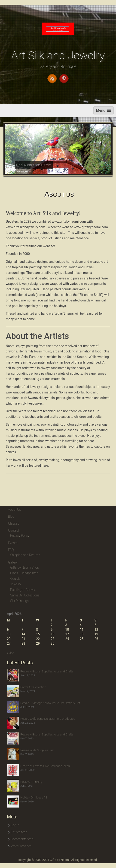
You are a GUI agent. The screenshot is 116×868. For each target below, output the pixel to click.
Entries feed (19, 832)
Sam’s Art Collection (33, 687)
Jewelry (16, 584)
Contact (14, 530)
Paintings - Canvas (23, 590)
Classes (14, 523)
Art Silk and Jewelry (58, 55)
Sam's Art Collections (25, 595)
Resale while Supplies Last (37, 750)
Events (13, 543)
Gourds (15, 579)
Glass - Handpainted (24, 573)
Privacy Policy (20, 535)
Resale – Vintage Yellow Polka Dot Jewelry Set (50, 703)
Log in (15, 825)
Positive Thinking (31, 782)
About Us (14, 510)
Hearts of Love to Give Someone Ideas (45, 766)
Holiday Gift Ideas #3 (34, 797)
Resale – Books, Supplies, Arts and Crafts (47, 671)
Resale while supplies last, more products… (48, 719)
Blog (11, 516)
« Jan (11, 653)
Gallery (13, 562)
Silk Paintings (19, 601)
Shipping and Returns (25, 555)
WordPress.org (21, 846)
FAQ (11, 550)
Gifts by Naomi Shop (24, 567)
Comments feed (22, 839)
